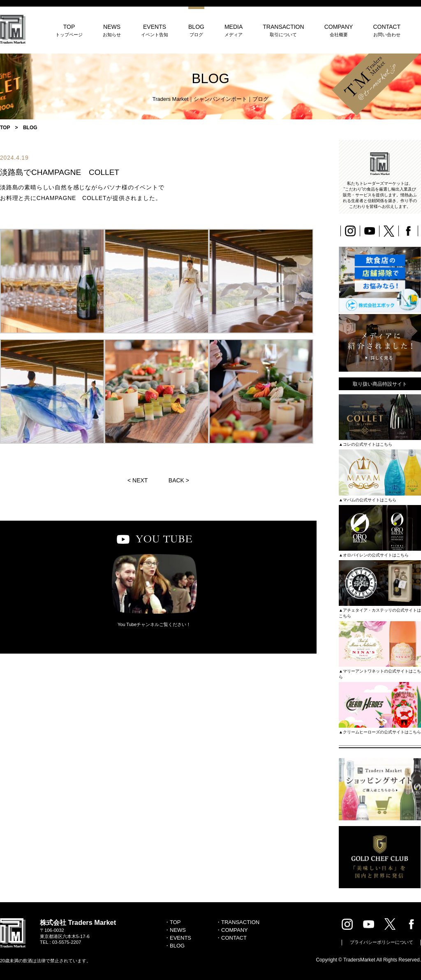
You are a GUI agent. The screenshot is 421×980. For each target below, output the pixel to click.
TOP (69, 30)
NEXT (140, 480)
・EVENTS (178, 938)
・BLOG (175, 946)
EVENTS (155, 30)
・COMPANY (232, 930)
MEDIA (234, 30)
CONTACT (387, 30)
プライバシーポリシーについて (382, 942)
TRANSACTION (283, 30)
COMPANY (339, 30)
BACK (176, 480)
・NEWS (175, 930)
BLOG (196, 30)
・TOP (173, 922)
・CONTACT (231, 938)
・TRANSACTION (238, 922)
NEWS (112, 30)
